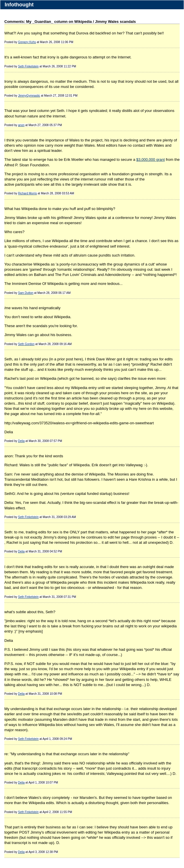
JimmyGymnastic (29, 96)
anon (21, 125)
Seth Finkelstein (28, 66)
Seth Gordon (26, 344)
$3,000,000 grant (150, 160)
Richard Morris (27, 193)
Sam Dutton (26, 293)
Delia (21, 441)
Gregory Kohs (27, 42)
